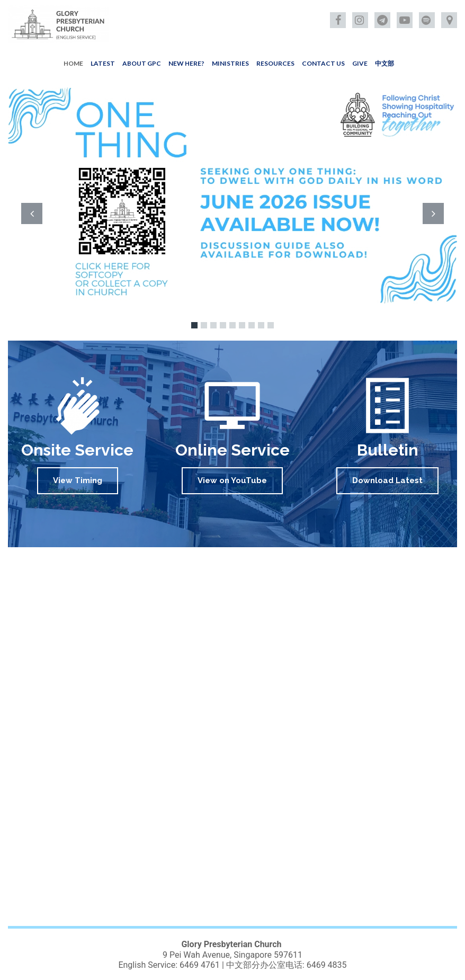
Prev (32, 213)
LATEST (103, 63)
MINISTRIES (230, 63)
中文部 (384, 63)
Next (433, 213)
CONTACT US (323, 63)
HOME (73, 63)
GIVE (360, 63)
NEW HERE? (186, 63)
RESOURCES (275, 63)
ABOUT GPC (142, 63)
